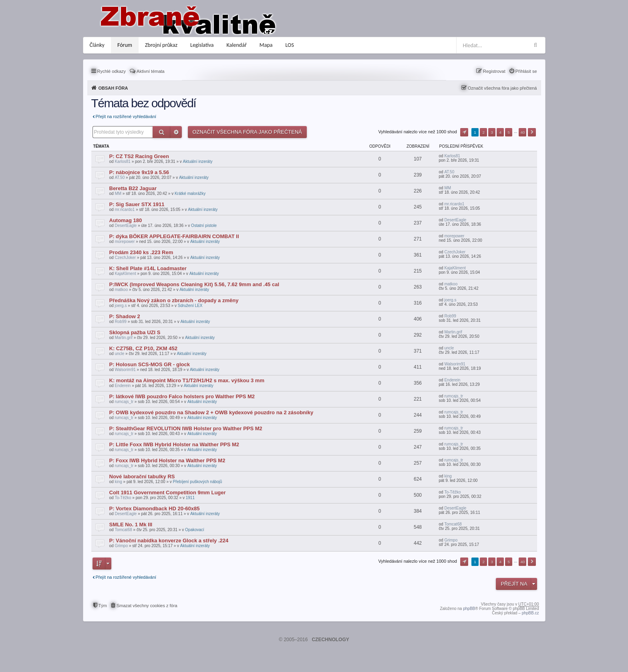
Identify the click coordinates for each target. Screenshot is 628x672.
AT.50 (120, 178)
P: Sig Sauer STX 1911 (137, 204)
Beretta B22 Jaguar (133, 188)
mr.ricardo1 (125, 210)
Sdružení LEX (190, 306)
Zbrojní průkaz (161, 45)
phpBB (469, 609)
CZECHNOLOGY (330, 640)
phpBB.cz (530, 613)
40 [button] (522, 132)
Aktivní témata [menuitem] (151, 71)
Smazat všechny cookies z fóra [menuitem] (147, 606)
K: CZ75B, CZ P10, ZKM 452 (144, 348)
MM (118, 194)
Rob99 (120, 322)
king (118, 482)
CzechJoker (125, 258)
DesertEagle (126, 226)
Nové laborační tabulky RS (142, 476)
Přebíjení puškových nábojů (198, 482)
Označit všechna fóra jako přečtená (502, 88)
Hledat (162, 132)
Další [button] (532, 132)
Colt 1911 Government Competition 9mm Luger (168, 492)
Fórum (125, 45)
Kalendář (237, 45)
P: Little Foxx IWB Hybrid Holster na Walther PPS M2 (174, 444)
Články (97, 45)
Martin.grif (123, 338)
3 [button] (492, 132)
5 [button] (509, 132)
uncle (119, 354)
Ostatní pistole (204, 226)
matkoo (121, 290)
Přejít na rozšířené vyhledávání (126, 116)
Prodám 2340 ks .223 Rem (141, 252)
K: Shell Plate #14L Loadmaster (148, 268)
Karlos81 (122, 161)
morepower (125, 242)
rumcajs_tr (124, 402)
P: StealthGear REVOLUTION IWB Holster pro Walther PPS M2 (186, 428)
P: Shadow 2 (125, 316)
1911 (190, 498)
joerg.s (121, 306)
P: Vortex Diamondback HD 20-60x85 (155, 509)
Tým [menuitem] (103, 606)
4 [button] (501, 132)
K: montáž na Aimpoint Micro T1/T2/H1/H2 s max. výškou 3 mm (187, 380)
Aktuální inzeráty (198, 161)
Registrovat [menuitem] (494, 71)
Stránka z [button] (464, 132)
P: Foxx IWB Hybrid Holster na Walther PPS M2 (167, 460)
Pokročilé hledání (176, 132)
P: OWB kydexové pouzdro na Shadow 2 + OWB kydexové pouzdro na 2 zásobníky (211, 412)
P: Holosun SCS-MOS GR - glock (150, 364)
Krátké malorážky (190, 194)
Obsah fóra (113, 88)
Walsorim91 (125, 370)
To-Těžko (123, 498)
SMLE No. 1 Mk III (131, 525)
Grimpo (121, 546)
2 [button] (483, 132)
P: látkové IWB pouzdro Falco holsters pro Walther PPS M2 (182, 396)
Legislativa (202, 45)
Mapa (266, 45)
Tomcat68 (123, 530)
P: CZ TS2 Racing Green (139, 156)
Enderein (123, 386)
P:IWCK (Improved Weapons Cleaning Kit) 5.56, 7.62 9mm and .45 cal (194, 284)
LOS (290, 45)
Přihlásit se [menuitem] (526, 71)
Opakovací (195, 530)
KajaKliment (125, 274)
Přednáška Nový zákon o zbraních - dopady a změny (174, 300)
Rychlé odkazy (112, 71)
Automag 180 (126, 220)
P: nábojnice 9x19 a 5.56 (139, 172)
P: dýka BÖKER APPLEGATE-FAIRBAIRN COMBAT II (174, 236)
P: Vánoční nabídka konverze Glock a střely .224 (169, 541)
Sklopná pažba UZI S (135, 332)
